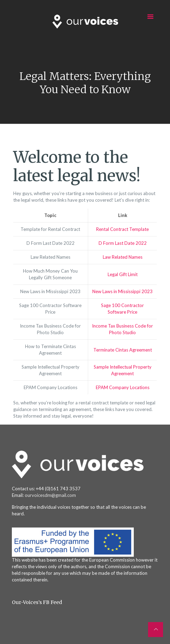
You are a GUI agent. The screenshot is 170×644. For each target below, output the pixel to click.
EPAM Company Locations (123, 387)
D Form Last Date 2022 (123, 243)
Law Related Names (123, 257)
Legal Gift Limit (123, 274)
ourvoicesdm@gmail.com (50, 495)
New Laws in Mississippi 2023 (122, 291)
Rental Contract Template (122, 229)
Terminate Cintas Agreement (123, 350)
